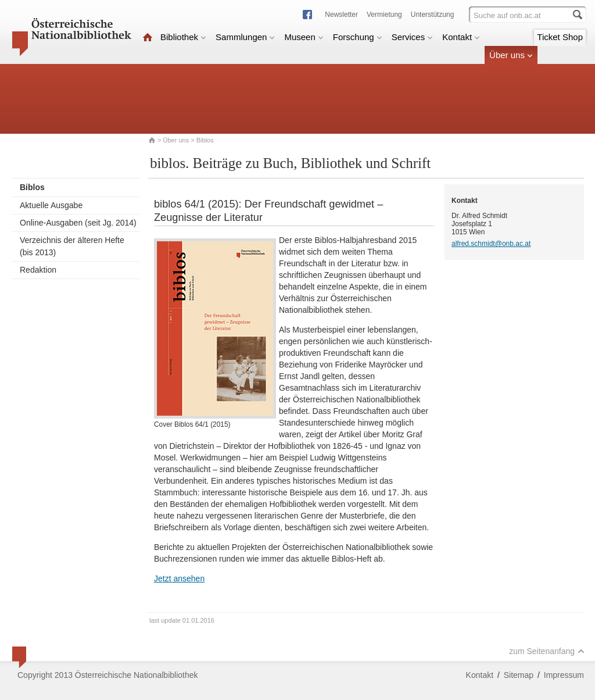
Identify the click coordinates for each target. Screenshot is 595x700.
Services (413, 37)
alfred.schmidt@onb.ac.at (491, 244)
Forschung (358, 37)
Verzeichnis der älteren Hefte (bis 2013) (72, 246)
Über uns (511, 55)
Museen (304, 37)
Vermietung (384, 15)
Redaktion (38, 270)
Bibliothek (183, 37)
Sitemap (519, 675)
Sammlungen (245, 37)
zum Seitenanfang (547, 651)
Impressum (564, 675)
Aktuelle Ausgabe (51, 205)
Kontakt (461, 37)
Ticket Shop (560, 37)
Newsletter (341, 15)
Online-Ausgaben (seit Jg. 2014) (78, 223)
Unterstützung (433, 15)
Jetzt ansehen (179, 578)
